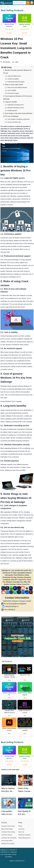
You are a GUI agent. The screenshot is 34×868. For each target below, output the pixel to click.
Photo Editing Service (24, 838)
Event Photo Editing (7, 841)
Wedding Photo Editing (8, 844)
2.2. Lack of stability (11, 90)
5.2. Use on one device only (13, 122)
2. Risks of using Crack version (13, 85)
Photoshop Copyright (24, 835)
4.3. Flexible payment (11, 111)
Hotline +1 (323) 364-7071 (17, 861)
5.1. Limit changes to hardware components (17, 119)
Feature (4, 823)
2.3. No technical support (12, 93)
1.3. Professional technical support (15, 82)
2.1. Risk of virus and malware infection (16, 88)
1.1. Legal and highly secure (13, 76)
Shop (20, 823)
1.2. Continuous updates (12, 79)
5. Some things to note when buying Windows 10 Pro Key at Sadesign (18, 115)
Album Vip (21, 832)
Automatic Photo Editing (8, 832)
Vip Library (21, 829)
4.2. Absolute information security (14, 108)
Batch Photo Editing (7, 829)
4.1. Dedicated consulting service (14, 105)
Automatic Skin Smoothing (9, 838)
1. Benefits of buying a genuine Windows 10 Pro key (17, 72)
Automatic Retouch (7, 835)
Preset (20, 826)
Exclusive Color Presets (8, 826)
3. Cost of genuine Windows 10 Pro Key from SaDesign (18, 98)
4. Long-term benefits (10, 102)
